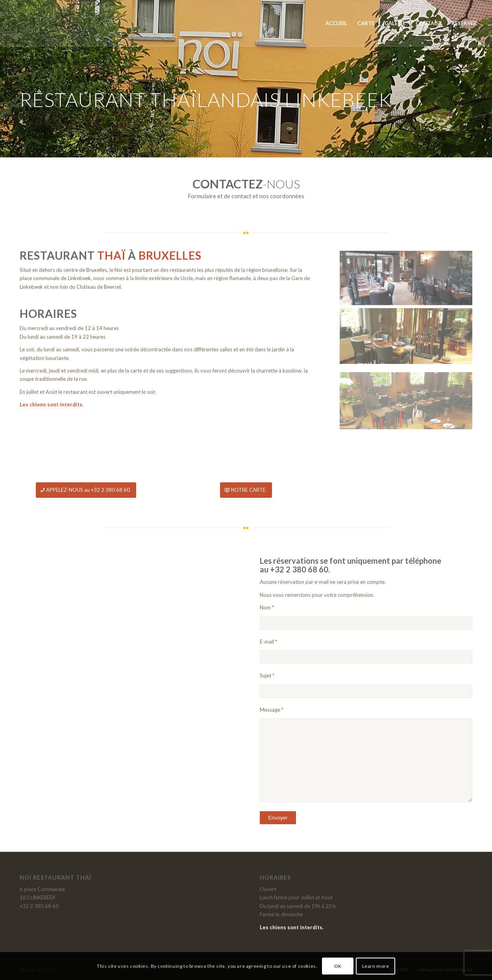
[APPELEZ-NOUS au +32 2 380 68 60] (86, 490)
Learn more (376, 966)
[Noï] (44, 23)
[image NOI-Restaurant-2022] (406, 276)
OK (338, 966)
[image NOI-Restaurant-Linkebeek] (406, 329)
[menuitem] (336, 23)
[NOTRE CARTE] (246, 490)
